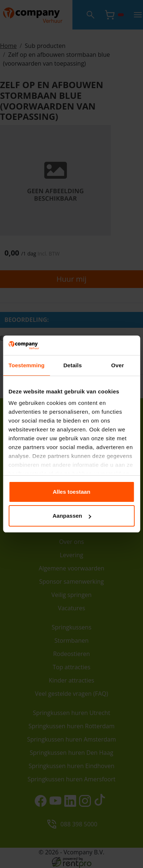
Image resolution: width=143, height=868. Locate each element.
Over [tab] (118, 365)
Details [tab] (72, 365)
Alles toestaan (72, 492)
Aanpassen (72, 516)
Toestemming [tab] (27, 365)
